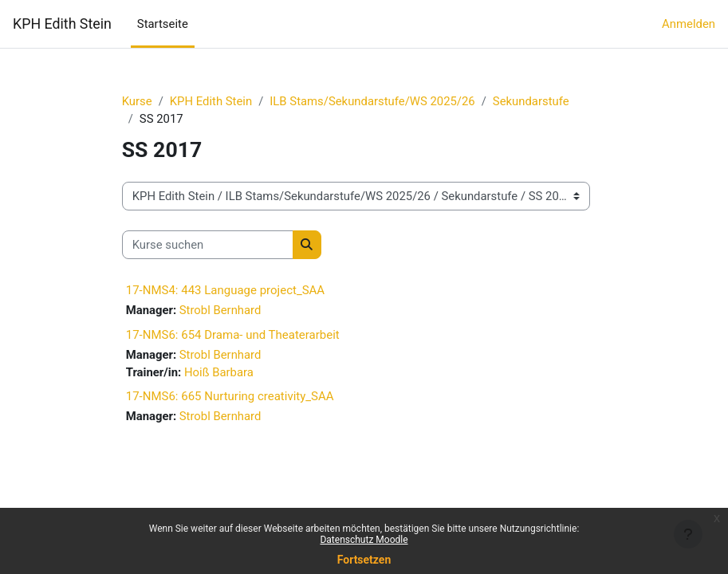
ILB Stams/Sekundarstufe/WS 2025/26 (372, 101)
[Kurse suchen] (208, 245)
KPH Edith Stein (62, 24)
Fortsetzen (364, 560)
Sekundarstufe (531, 101)
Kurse (137, 101)
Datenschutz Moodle (364, 540)
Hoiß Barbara (219, 372)
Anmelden (689, 24)
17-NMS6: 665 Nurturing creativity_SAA (230, 396)
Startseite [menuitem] (163, 24)
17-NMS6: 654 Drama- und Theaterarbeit (233, 335)
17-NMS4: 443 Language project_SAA (225, 290)
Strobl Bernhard (220, 310)
